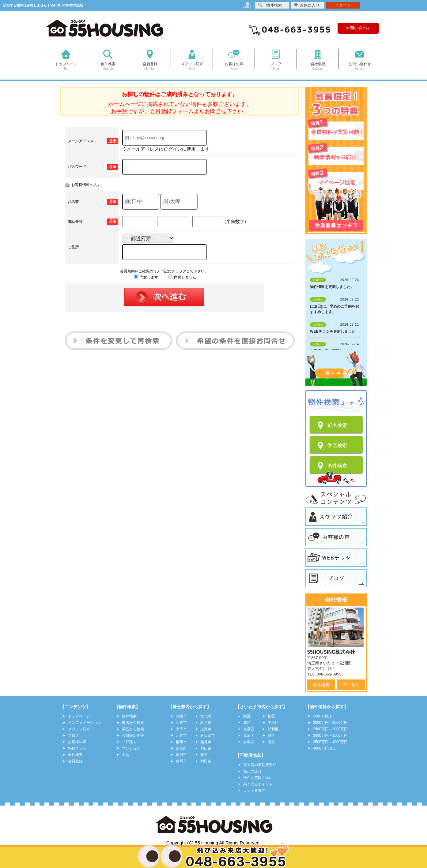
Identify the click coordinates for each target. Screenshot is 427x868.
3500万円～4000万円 (330, 742)
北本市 (181, 735)
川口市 (206, 748)
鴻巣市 (181, 716)
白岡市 (181, 761)
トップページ (79, 716)
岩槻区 (249, 742)
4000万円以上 (325, 748)
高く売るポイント (258, 784)
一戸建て (129, 742)
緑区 (271, 735)
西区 (247, 716)
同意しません (182, 277)
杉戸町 (206, 723)
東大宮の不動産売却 (260, 765)
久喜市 (181, 723)
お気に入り (307, 5)
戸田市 (206, 761)
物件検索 (129, 716)
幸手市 (181, 729)
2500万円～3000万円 (330, 729)
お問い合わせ (358, 28)
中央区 (273, 723)
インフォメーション (85, 723)
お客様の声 (77, 742)
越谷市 (206, 742)
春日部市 (208, 735)
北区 (247, 723)
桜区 (271, 716)
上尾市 (206, 729)
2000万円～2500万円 (330, 723)
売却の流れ (252, 771)
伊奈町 (181, 748)
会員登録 (75, 761)
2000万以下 (323, 716)
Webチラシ (77, 748)
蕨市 (204, 755)
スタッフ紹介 (79, 729)
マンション (131, 748)
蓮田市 (181, 755)
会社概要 (321, 685)
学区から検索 (133, 729)
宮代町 (206, 716)
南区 (271, 742)
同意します (146, 277)
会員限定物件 (133, 735)
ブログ (74, 735)
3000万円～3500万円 (330, 735)
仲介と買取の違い (258, 778)
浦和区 (273, 729)
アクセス (351, 685)
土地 (126, 755)
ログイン (343, 5)
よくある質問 (254, 791)
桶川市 (181, 742)
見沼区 (249, 735)
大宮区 (249, 729)
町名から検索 (133, 723)
